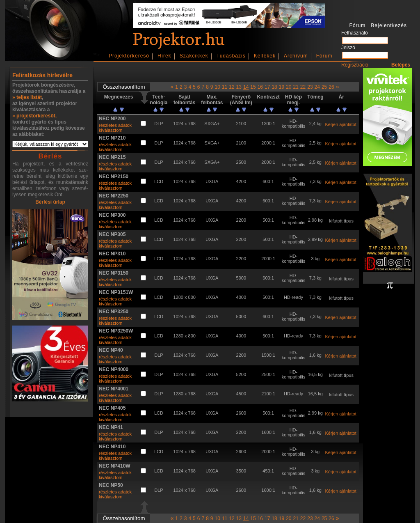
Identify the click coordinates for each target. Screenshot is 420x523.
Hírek (164, 56)
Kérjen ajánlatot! (341, 124)
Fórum (324, 56)
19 (282, 87)
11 (225, 87)
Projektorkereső (129, 56)
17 (267, 87)
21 (296, 87)
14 (246, 87)
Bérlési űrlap (50, 202)
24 (317, 87)
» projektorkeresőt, (34, 116)
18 (274, 87)
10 (218, 87)
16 (260, 87)
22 (303, 87)
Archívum (296, 56)
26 (331, 87)
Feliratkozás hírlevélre (42, 75)
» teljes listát (27, 97)
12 (232, 87)
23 (310, 87)
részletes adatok (115, 125)
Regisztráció (355, 65)
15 (253, 87)
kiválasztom (111, 130)
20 (289, 87)
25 (324, 87)
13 (239, 87)
